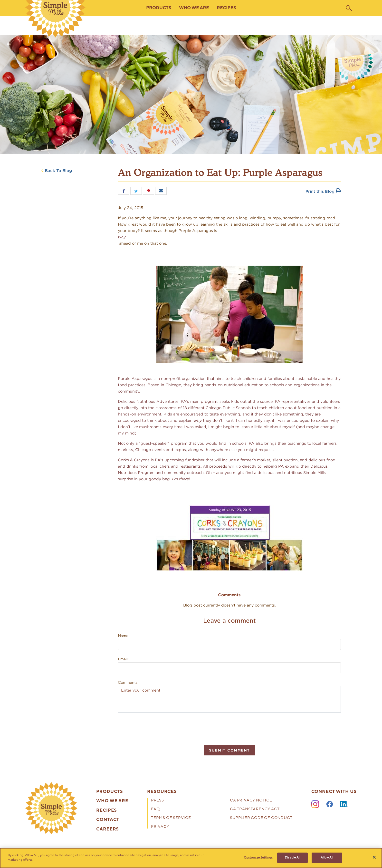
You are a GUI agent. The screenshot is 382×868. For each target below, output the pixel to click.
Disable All (292, 858)
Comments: (128, 683)
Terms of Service (171, 818)
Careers (108, 829)
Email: (123, 659)
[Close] (374, 857)
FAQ (155, 809)
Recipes (226, 8)
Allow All (327, 858)
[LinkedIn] (344, 804)
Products (110, 792)
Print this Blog (323, 191)
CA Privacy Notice (251, 801)
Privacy (160, 827)
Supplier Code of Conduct (261, 818)
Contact (108, 820)
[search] (349, 8)
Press (158, 801)
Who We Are (112, 801)
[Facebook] (330, 804)
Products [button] (159, 8)
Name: (124, 636)
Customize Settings (258, 858)
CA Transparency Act (255, 809)
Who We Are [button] (194, 8)
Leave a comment (229, 621)
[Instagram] (315, 804)
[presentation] (155, 728)
